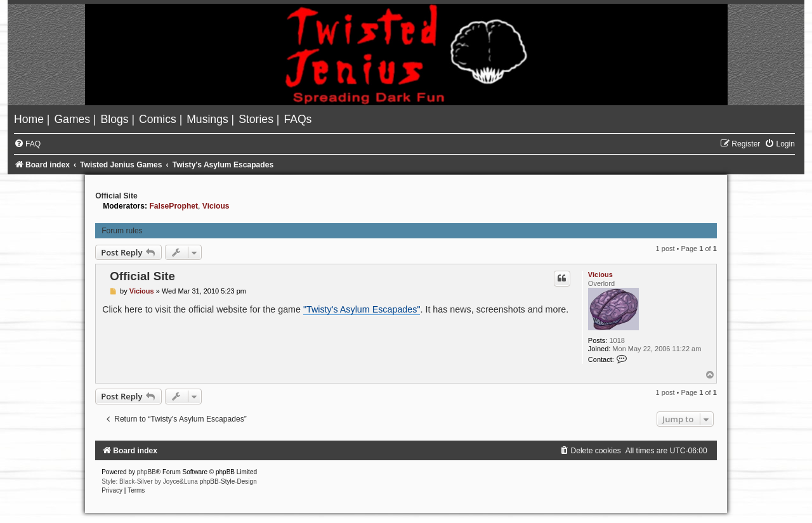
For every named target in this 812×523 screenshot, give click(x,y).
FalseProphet (174, 206)
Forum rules (122, 231)
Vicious (216, 206)
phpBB (147, 472)
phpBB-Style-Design (228, 481)
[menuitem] (30, 119)
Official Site (116, 196)
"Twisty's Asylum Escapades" (362, 309)
